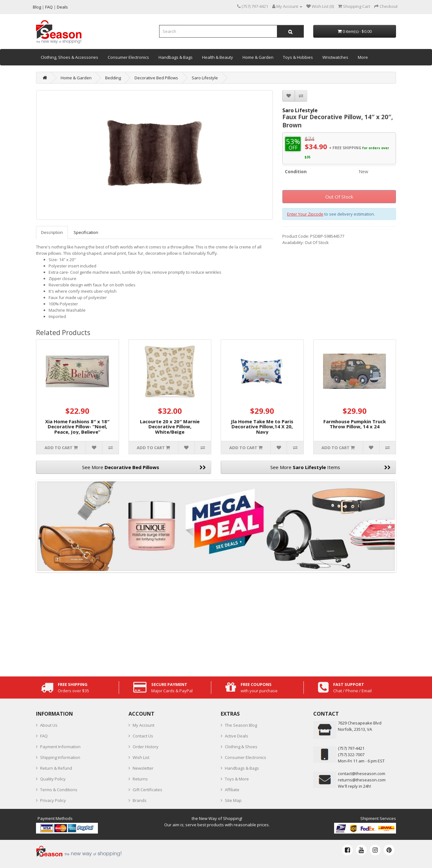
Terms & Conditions (59, 790)
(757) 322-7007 (351, 755)
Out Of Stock (339, 197)
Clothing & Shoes (241, 747)
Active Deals (237, 736)
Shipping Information (60, 757)
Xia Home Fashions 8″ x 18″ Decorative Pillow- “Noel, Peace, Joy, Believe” (77, 427)
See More (144, 467)
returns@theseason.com (362, 780)
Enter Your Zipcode (305, 214)
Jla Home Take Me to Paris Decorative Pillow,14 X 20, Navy (262, 427)
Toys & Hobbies (298, 57)
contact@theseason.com (362, 773)
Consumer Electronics (128, 57)
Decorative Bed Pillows (156, 78)
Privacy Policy (53, 800)
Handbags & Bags (176, 57)
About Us (49, 725)
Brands (140, 800)
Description (52, 232)
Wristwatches (335, 57)
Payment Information (60, 747)
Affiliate (232, 790)
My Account (144, 725)
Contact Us (143, 736)
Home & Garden (258, 57)
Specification (86, 232)
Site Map (233, 800)
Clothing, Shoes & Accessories (69, 57)
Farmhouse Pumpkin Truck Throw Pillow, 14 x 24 (355, 424)
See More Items (330, 467)
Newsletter (143, 768)
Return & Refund (56, 768)
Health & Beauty (218, 57)
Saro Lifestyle (205, 78)
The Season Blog (241, 725)
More (363, 57)
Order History (146, 747)
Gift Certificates (147, 790)
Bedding (113, 78)
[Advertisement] (216, 623)
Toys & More (237, 779)
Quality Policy (53, 779)
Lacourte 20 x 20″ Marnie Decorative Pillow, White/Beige (170, 427)
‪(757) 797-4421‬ (351, 748)
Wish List (141, 757)
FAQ (44, 736)
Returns (140, 779)
